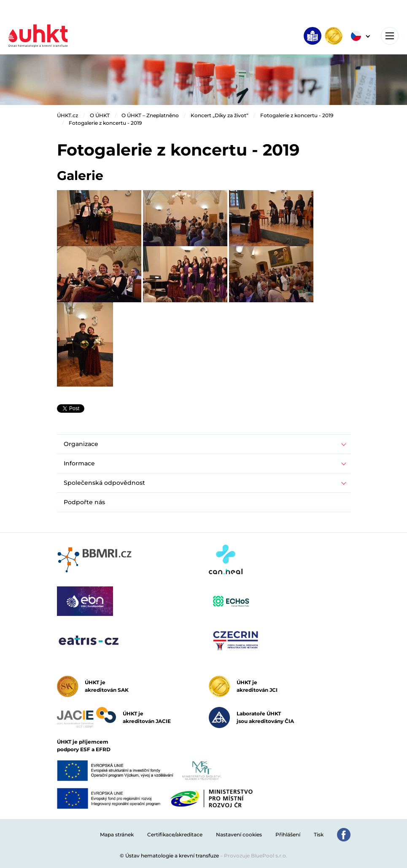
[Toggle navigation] (390, 36)
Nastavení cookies (239, 834)
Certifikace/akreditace (175, 834)
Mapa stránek (117, 834)
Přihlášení (288, 834)
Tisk (319, 834)
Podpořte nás (84, 502)
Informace (79, 463)
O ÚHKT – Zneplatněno (150, 115)
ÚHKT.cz (67, 115)
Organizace (81, 444)
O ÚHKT (100, 115)
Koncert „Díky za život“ (220, 115)
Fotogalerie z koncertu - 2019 (297, 115)
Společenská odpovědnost (104, 483)
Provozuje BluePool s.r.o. (256, 856)
